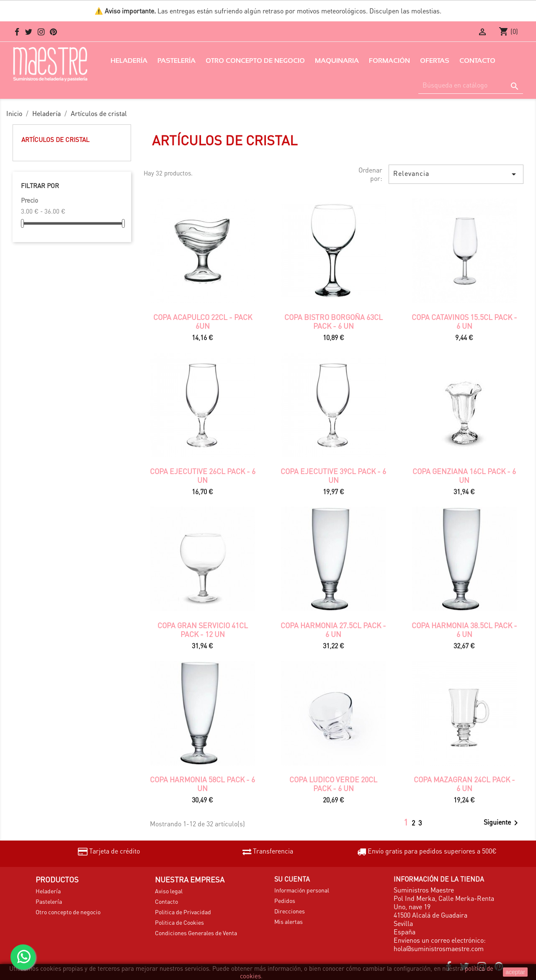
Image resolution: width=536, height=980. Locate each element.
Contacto (477, 61)
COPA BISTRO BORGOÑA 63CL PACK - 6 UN (334, 321)
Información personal (302, 890)
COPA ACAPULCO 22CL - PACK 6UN (203, 321)
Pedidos (285, 900)
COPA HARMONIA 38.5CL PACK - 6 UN (464, 629)
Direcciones (290, 911)
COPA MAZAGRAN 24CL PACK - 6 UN (464, 784)
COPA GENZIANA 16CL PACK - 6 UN (464, 475)
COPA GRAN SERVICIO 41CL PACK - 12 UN (203, 629)
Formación (389, 61)
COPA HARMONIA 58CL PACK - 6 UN (202, 784)
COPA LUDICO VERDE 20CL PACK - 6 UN (333, 784)
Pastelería (177, 61)
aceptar (515, 972)
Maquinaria (337, 61)
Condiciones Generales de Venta (196, 933)
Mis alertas (289, 921)
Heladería (129, 61)
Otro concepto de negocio (255, 61)
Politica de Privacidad (183, 912)
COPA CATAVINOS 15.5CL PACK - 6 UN (464, 321)
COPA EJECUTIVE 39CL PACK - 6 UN (333, 475)
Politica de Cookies (179, 922)
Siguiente (502, 823)
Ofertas (435, 61)
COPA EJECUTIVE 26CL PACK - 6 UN (203, 475)
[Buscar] (471, 85)
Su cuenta (292, 879)
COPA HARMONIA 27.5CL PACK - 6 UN (333, 629)
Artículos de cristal (55, 139)
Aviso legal (169, 891)
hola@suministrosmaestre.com (439, 948)
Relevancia (456, 174)
